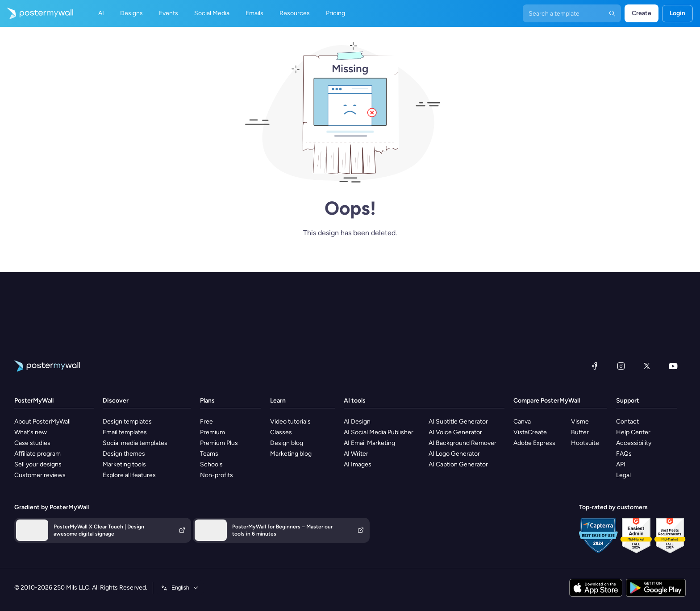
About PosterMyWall (42, 422)
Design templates (127, 422)
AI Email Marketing (369, 443)
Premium (212, 432)
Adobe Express (534, 443)
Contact (627, 422)
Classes (281, 432)
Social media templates (135, 443)
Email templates (125, 432)
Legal (623, 475)
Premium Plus (219, 443)
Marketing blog (291, 454)
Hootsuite (585, 443)
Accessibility (634, 443)
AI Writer (356, 454)
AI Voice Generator (455, 432)
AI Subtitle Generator (458, 422)
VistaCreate (530, 432)
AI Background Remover (462, 443)
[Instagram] (621, 366)
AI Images (358, 464)
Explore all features (129, 475)
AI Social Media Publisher (379, 432)
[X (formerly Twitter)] (647, 366)
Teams (209, 454)
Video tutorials (290, 422)
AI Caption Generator (458, 464)
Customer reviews (40, 475)
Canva (522, 422)
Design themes (124, 454)
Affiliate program (37, 454)
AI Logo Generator (454, 454)
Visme (580, 422)
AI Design (357, 422)
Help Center (633, 432)
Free (206, 422)
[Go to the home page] (37, 13)
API (621, 464)
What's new (31, 432)
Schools (211, 464)
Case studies (32, 443)
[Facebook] (595, 366)
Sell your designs (38, 464)
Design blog (287, 443)
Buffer (580, 432)
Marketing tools (124, 464)
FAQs (624, 454)
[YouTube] (673, 366)
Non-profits (217, 475)
